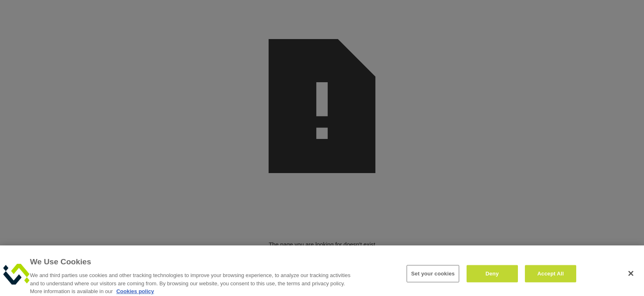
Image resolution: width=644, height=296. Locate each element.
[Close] (631, 276)
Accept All (550, 276)
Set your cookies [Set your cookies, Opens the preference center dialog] (433, 276)
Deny (492, 276)
